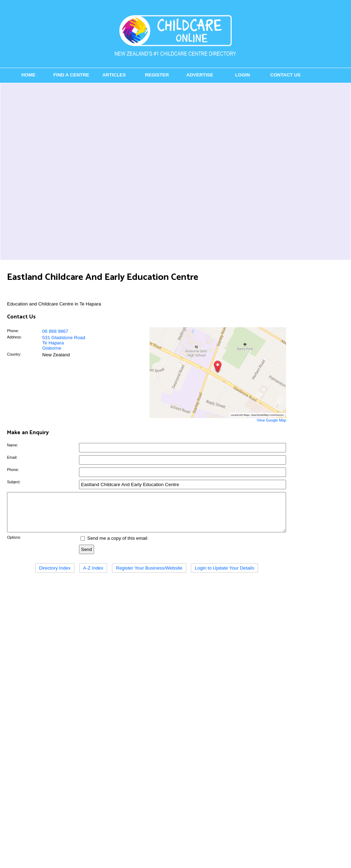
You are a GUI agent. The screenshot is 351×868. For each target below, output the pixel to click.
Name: (12, 445)
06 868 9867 (55, 331)
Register (157, 75)
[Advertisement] (84, 171)
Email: (12, 457)
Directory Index (55, 575)
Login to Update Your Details (224, 575)
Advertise (200, 75)
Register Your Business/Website (149, 575)
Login (243, 75)
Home (28, 75)
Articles (114, 75)
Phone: (13, 331)
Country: (14, 354)
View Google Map (271, 420)
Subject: (14, 482)
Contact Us (285, 75)
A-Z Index (93, 575)
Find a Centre (71, 75)
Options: (14, 545)
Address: (14, 337)
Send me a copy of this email (114, 546)
